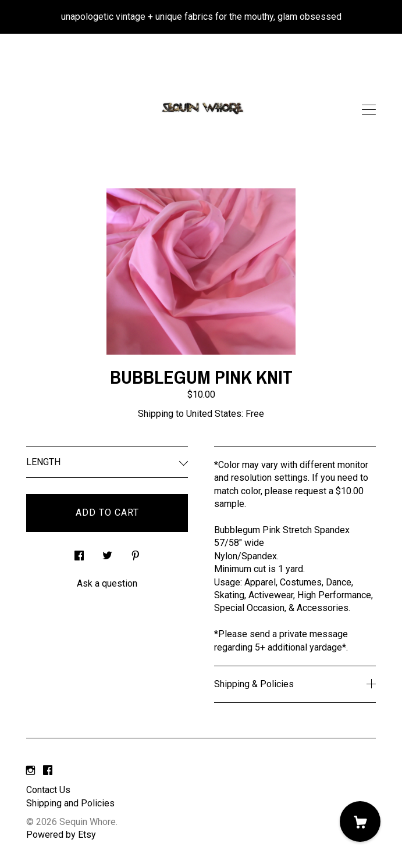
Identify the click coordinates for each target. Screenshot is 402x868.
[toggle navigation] (369, 110)
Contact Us (48, 790)
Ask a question (107, 583)
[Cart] (360, 821)
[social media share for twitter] (107, 553)
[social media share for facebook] (79, 553)
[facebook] (48, 771)
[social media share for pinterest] (136, 553)
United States (214, 414)
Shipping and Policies (70, 803)
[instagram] (31, 771)
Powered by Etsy (61, 835)
